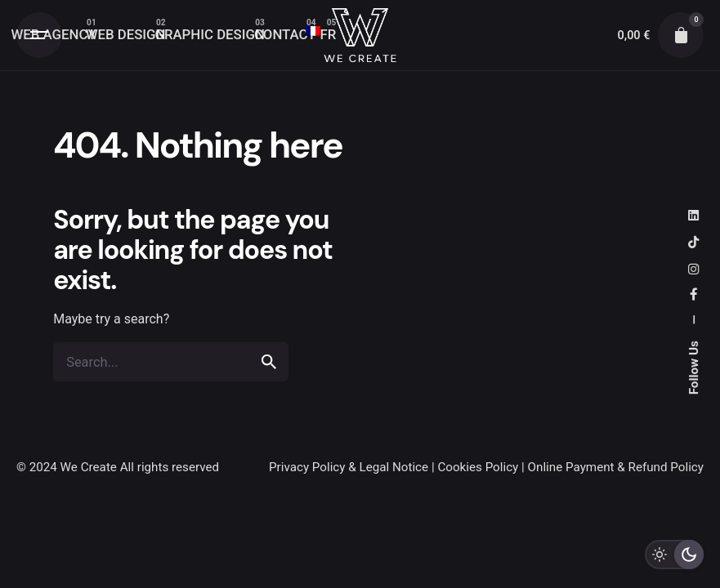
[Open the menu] (39, 35)
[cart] (681, 35)
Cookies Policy (478, 467)
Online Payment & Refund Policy (616, 467)
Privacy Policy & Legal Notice (349, 467)
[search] (269, 363)
